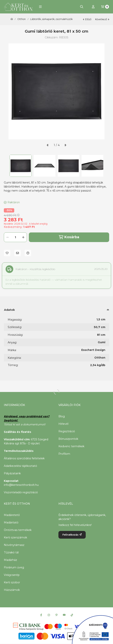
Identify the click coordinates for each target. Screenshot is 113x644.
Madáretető (12, 515)
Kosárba (69, 237)
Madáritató (11, 522)
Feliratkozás (72, 535)
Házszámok (12, 590)
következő (102, 19)
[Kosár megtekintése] (105, 7)
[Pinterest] (56, 615)
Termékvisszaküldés (19, 451)
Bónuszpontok (68, 439)
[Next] (107, 166)
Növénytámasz (14, 545)
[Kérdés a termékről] (28, 253)
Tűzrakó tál (11, 552)
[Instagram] (49, 615)
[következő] (65, 145)
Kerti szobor (12, 582)
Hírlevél (63, 424)
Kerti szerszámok (15, 537)
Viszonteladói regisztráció (21, 492)
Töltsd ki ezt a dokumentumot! (25, 424)
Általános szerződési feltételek (24, 458)
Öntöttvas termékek (18, 530)
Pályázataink (12, 473)
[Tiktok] (72, 615)
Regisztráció (67, 431)
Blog (62, 416)
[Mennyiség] (15, 237)
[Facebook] (41, 615)
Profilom (64, 454)
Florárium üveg (14, 567)
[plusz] (23, 237)
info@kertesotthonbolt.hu (21, 485)
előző (87, 19)
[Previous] (6, 166)
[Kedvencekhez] (7, 253)
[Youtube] (64, 615)
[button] (40, 7)
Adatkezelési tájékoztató (20, 466)
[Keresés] (82, 7)
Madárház (10, 560)
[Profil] (93, 7)
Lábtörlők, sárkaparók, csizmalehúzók (51, 19)
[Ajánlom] (17, 253)
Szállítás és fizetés (17, 432)
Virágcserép (12, 575)
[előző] (48, 145)
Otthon (22, 19)
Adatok (9, 310)
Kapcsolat (11, 481)
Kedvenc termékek (71, 446)
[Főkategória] (12, 19)
